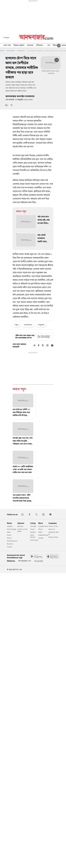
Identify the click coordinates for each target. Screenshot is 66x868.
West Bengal (11, 51)
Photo (41, 529)
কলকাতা (30, 46)
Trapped (41, 325)
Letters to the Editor (22, 530)
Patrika (41, 538)
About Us (52, 529)
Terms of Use (53, 526)
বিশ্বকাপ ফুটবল (19, 46)
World (9, 535)
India (9, 532)
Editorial (20, 526)
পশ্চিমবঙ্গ (40, 46)
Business (10, 544)
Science (10, 547)
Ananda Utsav (43, 526)
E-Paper (6, 37)
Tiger (17, 325)
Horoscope (34, 540)
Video (40, 532)
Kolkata (10, 526)
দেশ (49, 46)
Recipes (33, 532)
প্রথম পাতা (7, 46)
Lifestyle (33, 526)
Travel (32, 529)
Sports (9, 538)
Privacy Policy (53, 537)
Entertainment (12, 541)
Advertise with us (54, 533)
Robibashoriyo (43, 535)
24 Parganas (21, 51)
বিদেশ (55, 46)
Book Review (33, 536)
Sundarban (28, 325)
